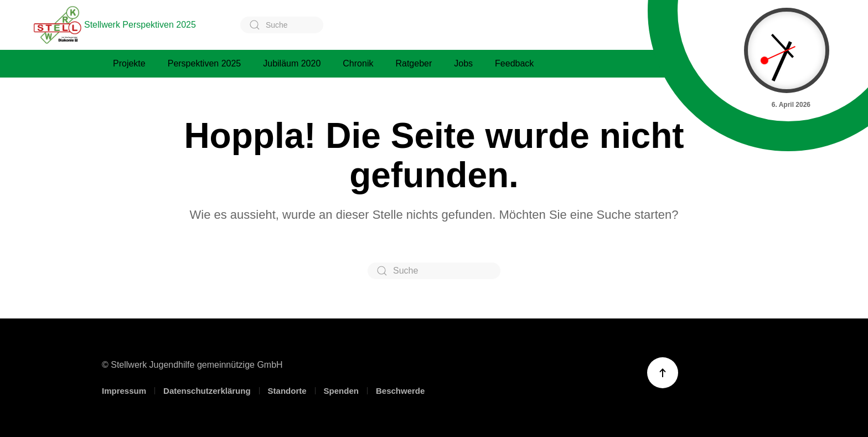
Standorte (287, 391)
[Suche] (282, 25)
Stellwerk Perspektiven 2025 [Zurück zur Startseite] (115, 25)
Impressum (124, 391)
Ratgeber (414, 63)
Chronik (358, 63)
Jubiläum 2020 (292, 63)
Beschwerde (400, 391)
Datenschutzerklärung (207, 391)
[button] (663, 373)
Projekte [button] (129, 63)
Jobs (463, 63)
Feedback (514, 63)
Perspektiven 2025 (205, 63)
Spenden (341, 391)
